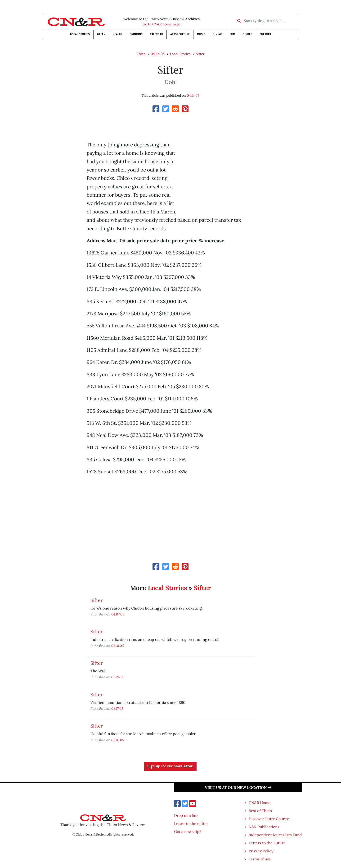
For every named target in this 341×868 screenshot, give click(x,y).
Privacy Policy (261, 851)
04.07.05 (118, 614)
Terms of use (260, 859)
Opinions (136, 34)
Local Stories (80, 34)
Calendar (156, 34)
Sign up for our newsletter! (170, 766)
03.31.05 (118, 646)
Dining (217, 34)
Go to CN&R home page (161, 24)
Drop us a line (186, 815)
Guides (247, 34)
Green (101, 34)
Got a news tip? (188, 832)
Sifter (200, 54)
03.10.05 (118, 740)
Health (117, 34)
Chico (141, 54)
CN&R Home (260, 803)
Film (232, 34)
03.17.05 (117, 708)
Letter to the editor (191, 823)
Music (201, 34)
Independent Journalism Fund (275, 835)
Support (265, 34)
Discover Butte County (269, 819)
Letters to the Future (267, 843)
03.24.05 (118, 677)
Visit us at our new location (238, 787)
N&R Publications (264, 827)
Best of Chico (260, 811)
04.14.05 (158, 54)
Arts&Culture (180, 34)
